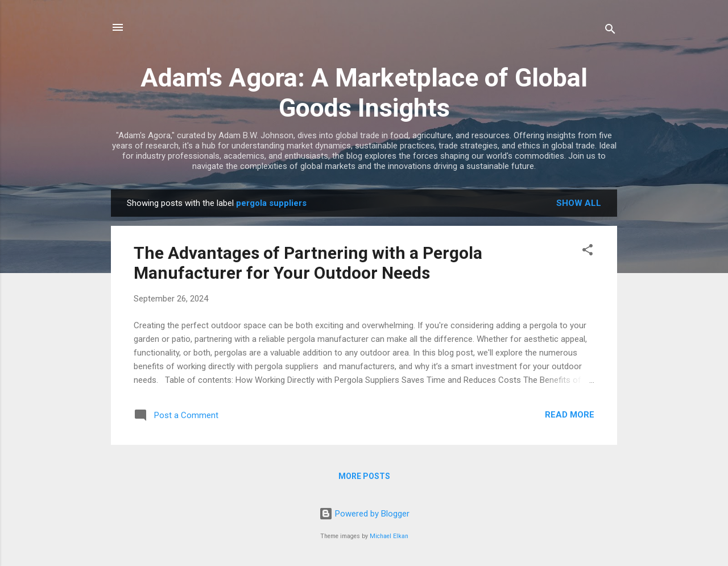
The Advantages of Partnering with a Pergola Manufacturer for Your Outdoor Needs (308, 263)
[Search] (610, 31)
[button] (588, 252)
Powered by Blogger (364, 514)
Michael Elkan (389, 536)
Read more (570, 415)
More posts (364, 476)
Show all (579, 203)
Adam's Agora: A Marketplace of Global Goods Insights (364, 93)
